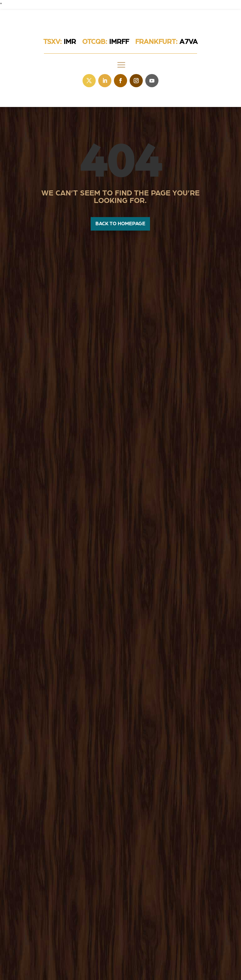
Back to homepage (120, 224)
